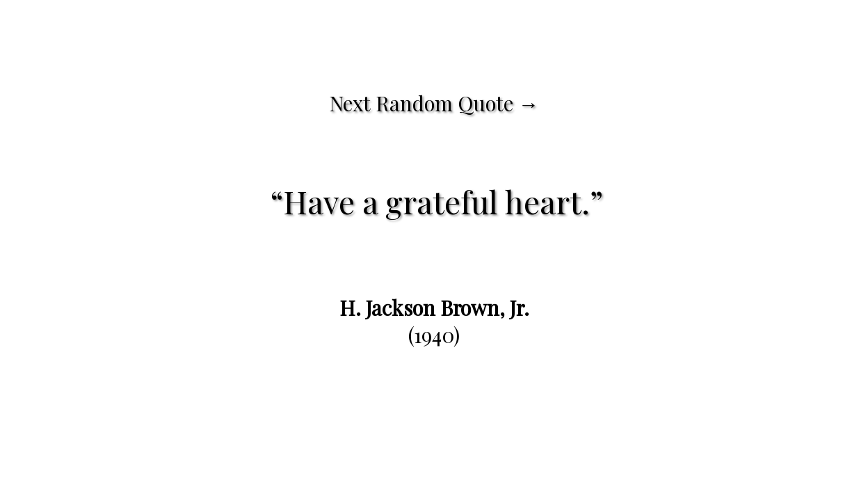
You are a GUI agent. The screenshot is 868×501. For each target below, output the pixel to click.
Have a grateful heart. (436, 201)
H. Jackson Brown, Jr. (434, 307)
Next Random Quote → (434, 103)
